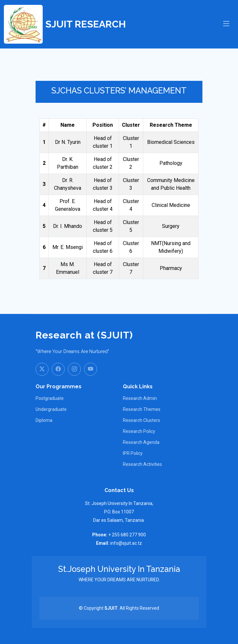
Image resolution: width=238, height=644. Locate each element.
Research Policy (139, 431)
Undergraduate (51, 409)
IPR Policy (133, 453)
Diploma (44, 420)
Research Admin (140, 398)
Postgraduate (50, 398)
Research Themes (142, 409)
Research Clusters (141, 420)
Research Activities (142, 464)
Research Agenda (141, 442)
